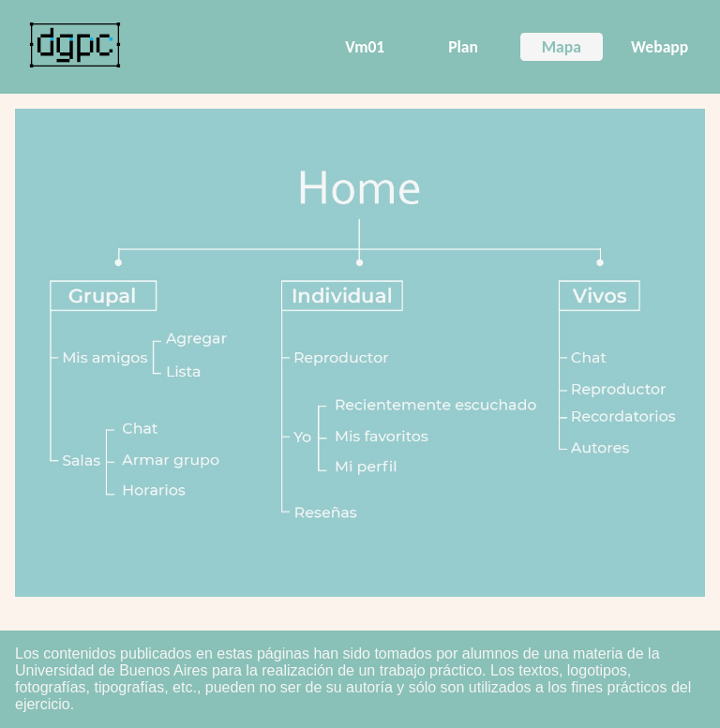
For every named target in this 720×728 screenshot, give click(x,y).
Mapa (562, 47)
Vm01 (365, 47)
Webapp (660, 47)
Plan (463, 47)
